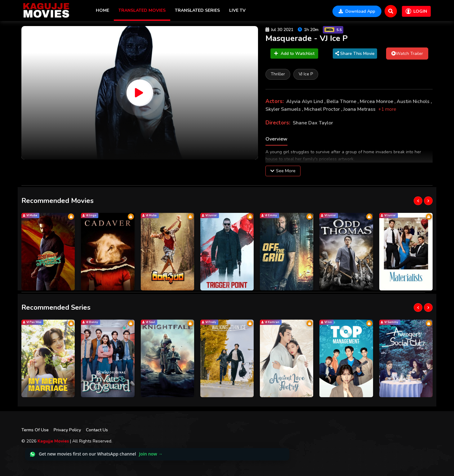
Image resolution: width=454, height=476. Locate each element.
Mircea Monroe (377, 101)
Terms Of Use (35, 430)
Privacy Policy (67, 430)
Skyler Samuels (284, 109)
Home (102, 10)
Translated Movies (142, 10)
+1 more (387, 109)
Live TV (237, 10)
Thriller (278, 74)
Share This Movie (355, 54)
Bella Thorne (342, 101)
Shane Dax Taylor (313, 123)
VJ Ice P (306, 74)
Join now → (151, 454)
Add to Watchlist (294, 54)
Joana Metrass (360, 109)
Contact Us (97, 430)
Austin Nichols (414, 101)
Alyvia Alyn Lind (305, 101)
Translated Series (197, 10)
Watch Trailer (407, 53)
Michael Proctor (323, 109)
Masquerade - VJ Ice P (307, 38)
